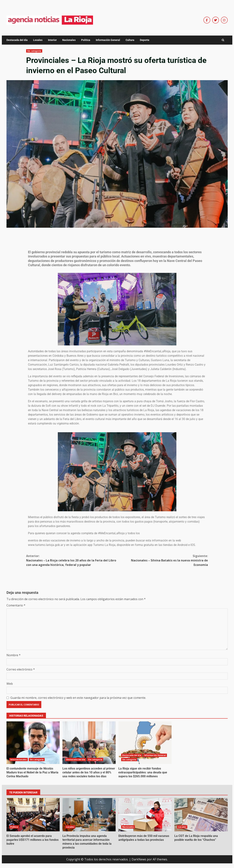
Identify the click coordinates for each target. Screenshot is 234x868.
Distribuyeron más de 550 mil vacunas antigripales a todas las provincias (145, 815)
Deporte (145, 40)
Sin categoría (34, 51)
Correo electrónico (21, 669)
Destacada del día (17, 40)
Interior (52, 40)
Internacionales (19, 760)
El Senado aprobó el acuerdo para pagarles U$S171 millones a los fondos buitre (33, 815)
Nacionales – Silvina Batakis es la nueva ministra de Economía (162, 560)
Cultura (130, 40)
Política (86, 40)
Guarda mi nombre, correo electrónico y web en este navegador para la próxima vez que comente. (78, 698)
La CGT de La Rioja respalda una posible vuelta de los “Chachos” (201, 815)
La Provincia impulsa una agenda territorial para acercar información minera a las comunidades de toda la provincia (89, 815)
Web (10, 684)
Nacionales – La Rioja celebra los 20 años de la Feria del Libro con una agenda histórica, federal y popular (72, 560)
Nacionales (69, 40)
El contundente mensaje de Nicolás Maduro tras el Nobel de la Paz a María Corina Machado (33, 743)
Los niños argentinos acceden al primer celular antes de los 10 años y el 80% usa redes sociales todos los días (89, 743)
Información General (108, 40)
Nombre (14, 655)
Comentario (16, 605)
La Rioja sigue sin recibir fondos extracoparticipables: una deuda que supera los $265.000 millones (145, 743)
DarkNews (139, 859)
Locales (38, 40)
